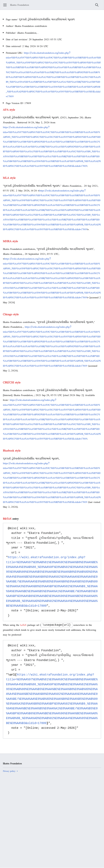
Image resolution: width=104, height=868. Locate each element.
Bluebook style (12, 450)
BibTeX (7, 519)
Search (98, 7)
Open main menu (6, 7)
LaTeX (23, 625)
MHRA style (10, 241)
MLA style (9, 178)
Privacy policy (9, 771)
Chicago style (11, 314)
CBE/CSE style (12, 382)
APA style (9, 110)
